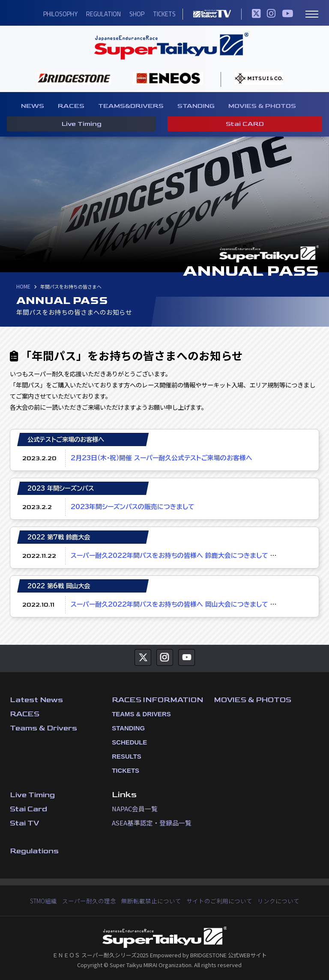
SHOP (133, 14)
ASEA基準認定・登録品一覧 (149, 822)
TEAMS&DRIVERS (131, 106)
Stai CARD (245, 125)
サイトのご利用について (216, 901)
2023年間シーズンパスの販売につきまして (130, 507)
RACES (71, 106)
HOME (23, 287)
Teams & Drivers (44, 728)
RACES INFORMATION (160, 699)
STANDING (196, 106)
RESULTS (124, 756)
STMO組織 (51, 901)
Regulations (35, 850)
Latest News (37, 699)
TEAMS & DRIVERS (137, 714)
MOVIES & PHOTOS (262, 106)
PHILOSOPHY (58, 14)
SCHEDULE (126, 742)
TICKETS (160, 14)
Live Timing (81, 125)
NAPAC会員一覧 (134, 808)
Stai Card (29, 809)
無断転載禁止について (153, 901)
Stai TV (25, 823)
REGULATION (100, 14)
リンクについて (271, 901)
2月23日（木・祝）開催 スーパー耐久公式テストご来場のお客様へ (157, 458)
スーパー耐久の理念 (94, 901)
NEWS (33, 106)
